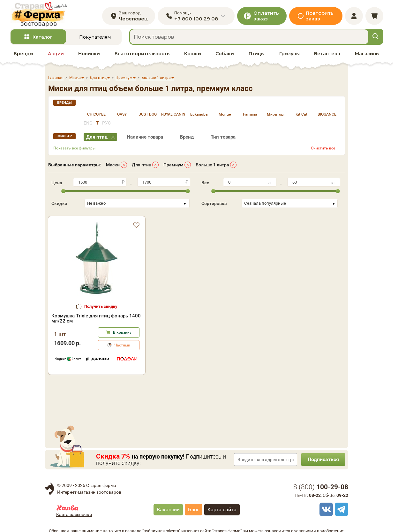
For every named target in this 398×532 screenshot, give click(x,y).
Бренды (23, 55)
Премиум (173, 166)
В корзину (122, 333)
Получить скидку (101, 307)
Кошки (193, 55)
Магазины (367, 55)
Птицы (257, 55)
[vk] (325, 510)
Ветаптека (327, 55)
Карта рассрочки (74, 515)
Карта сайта (222, 510)
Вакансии (168, 510)
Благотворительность (142, 55)
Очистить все (323, 149)
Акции (56, 55)
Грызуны (289, 55)
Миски (113, 166)
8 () (321, 488)
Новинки (89, 55)
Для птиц (142, 166)
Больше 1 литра (212, 166)
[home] (40, 15)
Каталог (43, 38)
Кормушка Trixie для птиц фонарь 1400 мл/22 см (96, 319)
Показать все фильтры (74, 149)
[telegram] (341, 510)
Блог (194, 510)
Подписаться (323, 460)
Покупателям (95, 38)
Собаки (225, 55)
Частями (122, 346)
